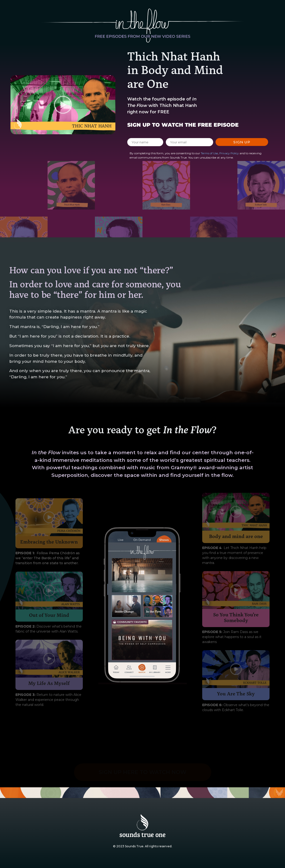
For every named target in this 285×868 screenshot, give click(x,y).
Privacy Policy (229, 153)
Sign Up (242, 142)
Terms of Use (209, 153)
